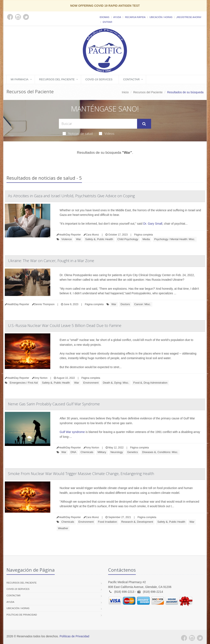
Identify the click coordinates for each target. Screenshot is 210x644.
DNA (73, 452)
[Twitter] (200, 638)
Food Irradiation (107, 522)
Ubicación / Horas (161, 17)
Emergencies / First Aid (24, 383)
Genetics (133, 452)
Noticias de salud (78, 133)
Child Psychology (128, 239)
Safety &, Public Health (99, 239)
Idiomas (104, 17)
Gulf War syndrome (72, 432)
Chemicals (87, 452)
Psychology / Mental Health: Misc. (175, 239)
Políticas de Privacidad (22, 615)
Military (102, 452)
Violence (67, 239)
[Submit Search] (144, 124)
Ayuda (117, 17)
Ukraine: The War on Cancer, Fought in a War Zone (51, 261)
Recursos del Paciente (57, 79)
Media (146, 239)
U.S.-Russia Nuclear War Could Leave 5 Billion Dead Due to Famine (65, 325)
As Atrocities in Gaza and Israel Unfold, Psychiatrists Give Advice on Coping (71, 196)
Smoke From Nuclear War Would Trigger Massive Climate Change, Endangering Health (81, 474)
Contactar (131, 79)
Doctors (125, 304)
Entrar (107, 22)
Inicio (125, 92)
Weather (63, 528)
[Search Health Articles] (98, 124)
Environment (91, 383)
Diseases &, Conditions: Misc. (160, 452)
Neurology (117, 452)
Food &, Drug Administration (150, 383)
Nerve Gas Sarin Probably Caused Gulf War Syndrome (54, 404)
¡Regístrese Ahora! (189, 17)
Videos (107, 133)
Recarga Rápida (135, 17)
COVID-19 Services (99, 79)
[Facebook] (184, 638)
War (78, 239)
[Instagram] (192, 638)
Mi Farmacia (20, 79)
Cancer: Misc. (142, 304)
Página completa (143, 235)
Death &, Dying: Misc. (116, 383)
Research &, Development (137, 522)
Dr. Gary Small (153, 224)
